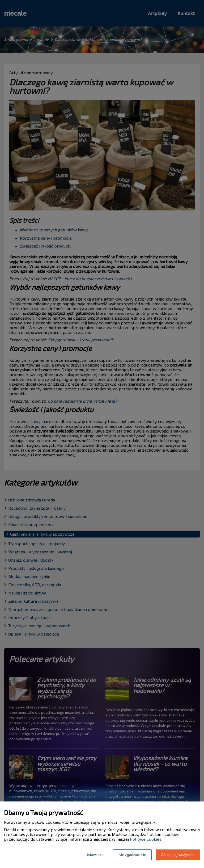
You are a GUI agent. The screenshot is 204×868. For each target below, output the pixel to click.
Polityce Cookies (146, 839)
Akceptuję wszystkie (178, 855)
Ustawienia (95, 855)
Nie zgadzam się (132, 855)
